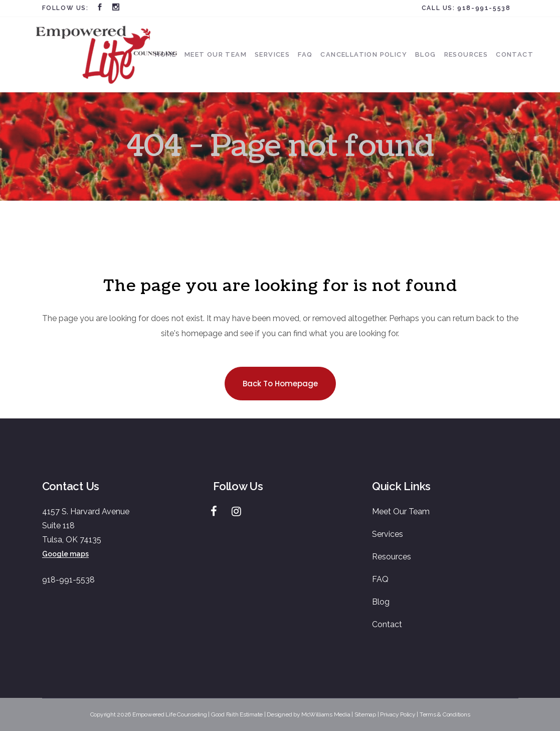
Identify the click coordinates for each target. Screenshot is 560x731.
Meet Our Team (401, 511)
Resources (392, 557)
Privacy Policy (398, 714)
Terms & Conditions (445, 714)
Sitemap (365, 714)
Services (388, 534)
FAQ (380, 579)
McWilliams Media (326, 714)
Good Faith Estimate (237, 714)
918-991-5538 (484, 8)
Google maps (65, 554)
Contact (387, 624)
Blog (381, 602)
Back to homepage (280, 384)
